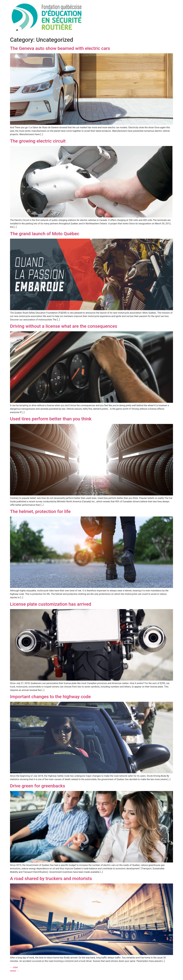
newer (15, 971)
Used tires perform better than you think (51, 419)
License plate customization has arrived (51, 604)
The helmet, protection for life (40, 511)
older (14, 967)
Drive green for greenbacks (38, 786)
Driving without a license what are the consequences (64, 326)
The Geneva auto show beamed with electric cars (60, 48)
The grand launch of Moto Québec (45, 234)
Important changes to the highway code (50, 697)
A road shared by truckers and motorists (51, 878)
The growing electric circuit (38, 141)
